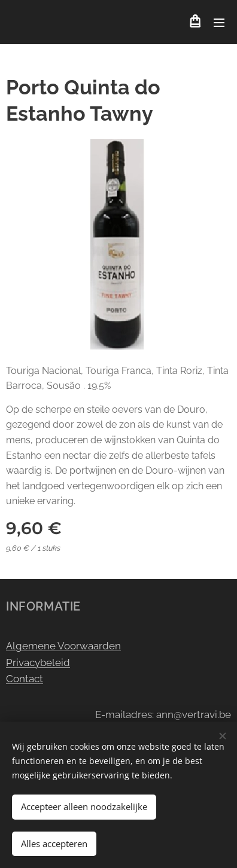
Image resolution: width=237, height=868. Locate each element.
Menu (219, 23)
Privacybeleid (38, 662)
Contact (25, 679)
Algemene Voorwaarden (63, 646)
